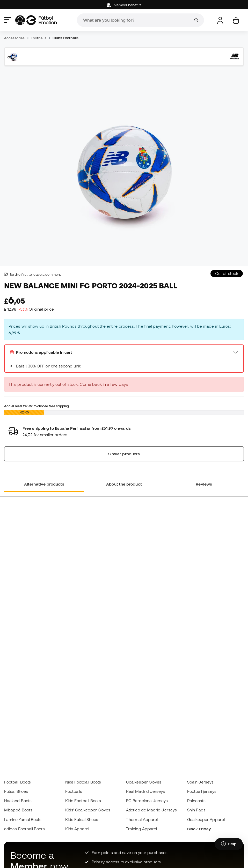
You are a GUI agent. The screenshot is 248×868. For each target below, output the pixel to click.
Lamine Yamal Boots (23, 819)
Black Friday (199, 829)
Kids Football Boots (83, 801)
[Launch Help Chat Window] (229, 844)
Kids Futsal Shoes (82, 819)
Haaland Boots (18, 801)
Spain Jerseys (200, 782)
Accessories (14, 38)
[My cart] (236, 20)
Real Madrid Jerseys (145, 791)
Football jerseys (202, 791)
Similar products (124, 454)
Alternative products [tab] (44, 484)
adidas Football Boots (24, 829)
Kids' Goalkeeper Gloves (88, 810)
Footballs (39, 38)
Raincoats (196, 801)
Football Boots (17, 782)
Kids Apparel (77, 829)
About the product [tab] (124, 484)
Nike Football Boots (83, 782)
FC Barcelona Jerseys (147, 801)
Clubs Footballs (65, 38)
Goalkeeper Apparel (206, 819)
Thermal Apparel (142, 819)
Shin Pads (196, 810)
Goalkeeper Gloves (144, 782)
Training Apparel (141, 829)
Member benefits (124, 5)
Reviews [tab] (204, 484)
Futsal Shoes (16, 791)
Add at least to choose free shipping (37, 406)
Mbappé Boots (18, 810)
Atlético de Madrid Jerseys (151, 810)
